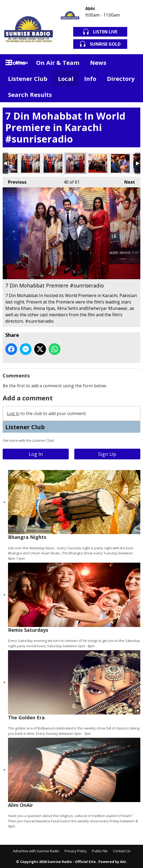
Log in (13, 413)
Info (90, 78)
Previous (15, 181)
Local (66, 78)
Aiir (123, 862)
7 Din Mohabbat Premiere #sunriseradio (30, 163)
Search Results (30, 94)
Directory (121, 78)
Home (17, 62)
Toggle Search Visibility (132, 62)
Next (127, 181)
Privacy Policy (76, 851)
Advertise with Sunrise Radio (36, 851)
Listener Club (28, 78)
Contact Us (122, 851)
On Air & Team (58, 62)
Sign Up (107, 454)
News (98, 62)
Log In (36, 454)
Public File (100, 851)
